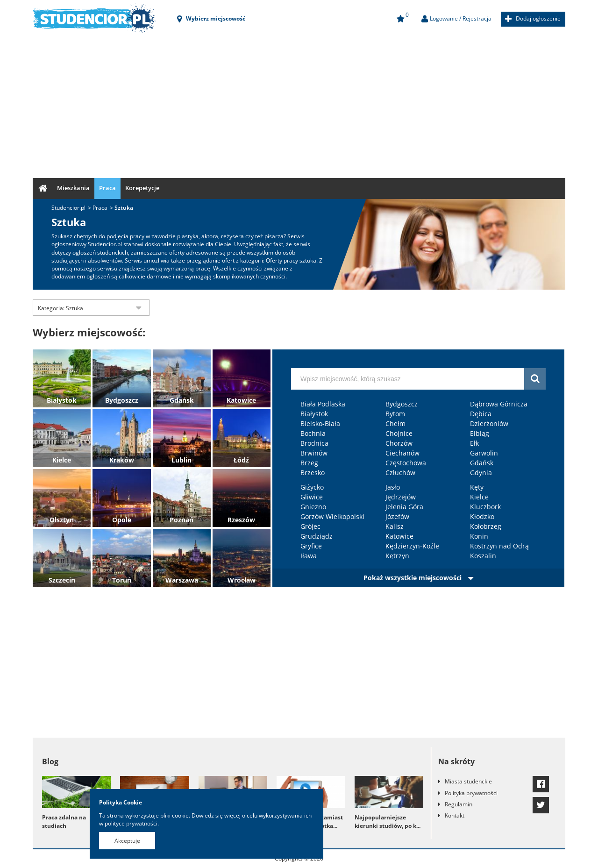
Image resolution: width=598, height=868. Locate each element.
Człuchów (400, 473)
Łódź (241, 460)
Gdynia (481, 473)
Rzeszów (241, 520)
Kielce (62, 460)
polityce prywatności (131, 823)
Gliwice (312, 497)
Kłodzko (482, 516)
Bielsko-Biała (320, 423)
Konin (479, 536)
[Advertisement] (299, 103)
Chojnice (399, 433)
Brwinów (314, 453)
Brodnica (314, 443)
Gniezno (313, 507)
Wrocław (242, 580)
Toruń (122, 580)
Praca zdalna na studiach (64, 821)
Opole (122, 520)
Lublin (182, 460)
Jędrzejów (401, 497)
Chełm (395, 423)
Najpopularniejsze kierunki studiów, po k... (388, 821)
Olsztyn (62, 520)
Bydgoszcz (122, 400)
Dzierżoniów (489, 423)
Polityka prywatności (471, 793)
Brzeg (309, 463)
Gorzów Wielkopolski (332, 516)
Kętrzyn (397, 556)
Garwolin (484, 453)
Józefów (397, 516)
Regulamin (459, 804)
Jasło (393, 487)
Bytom (395, 414)
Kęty (477, 487)
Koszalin (483, 556)
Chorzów (399, 443)
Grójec (310, 526)
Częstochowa (406, 463)
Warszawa (182, 580)
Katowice (241, 400)
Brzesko (313, 473)
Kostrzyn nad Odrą (499, 546)
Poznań (182, 520)
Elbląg (480, 433)
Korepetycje (142, 188)
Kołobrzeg (486, 526)
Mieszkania (73, 188)
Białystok (62, 400)
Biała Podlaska (323, 404)
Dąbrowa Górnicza (499, 404)
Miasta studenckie (468, 781)
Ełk (474, 443)
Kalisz (395, 526)
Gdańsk (182, 400)
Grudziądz (317, 536)
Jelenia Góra (404, 507)
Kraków (122, 460)
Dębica (481, 414)
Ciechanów (402, 453)
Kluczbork (485, 507)
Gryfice (311, 546)
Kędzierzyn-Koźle (412, 546)
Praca (107, 188)
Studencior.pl (68, 208)
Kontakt (455, 815)
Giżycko (312, 487)
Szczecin (62, 580)
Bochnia (313, 433)
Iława (309, 556)
